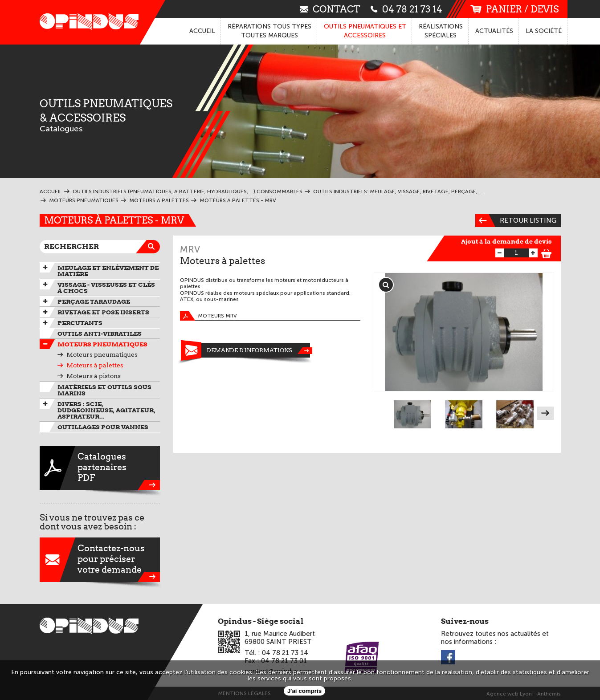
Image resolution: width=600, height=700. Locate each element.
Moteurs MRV (208, 316)
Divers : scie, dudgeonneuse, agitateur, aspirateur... (106, 410)
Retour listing (516, 220)
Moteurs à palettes (95, 365)
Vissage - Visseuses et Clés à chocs (106, 288)
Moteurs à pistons (94, 376)
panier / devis (514, 9)
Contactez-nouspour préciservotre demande (100, 560)
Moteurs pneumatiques (102, 344)
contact (330, 9)
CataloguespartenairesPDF (100, 468)
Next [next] (545, 413)
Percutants (80, 323)
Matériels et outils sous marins (104, 390)
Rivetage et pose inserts (103, 312)
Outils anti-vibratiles (100, 334)
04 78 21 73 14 (406, 9)
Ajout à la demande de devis (506, 241)
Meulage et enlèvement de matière (108, 271)
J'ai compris (304, 691)
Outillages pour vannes (103, 427)
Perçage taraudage (94, 301)
